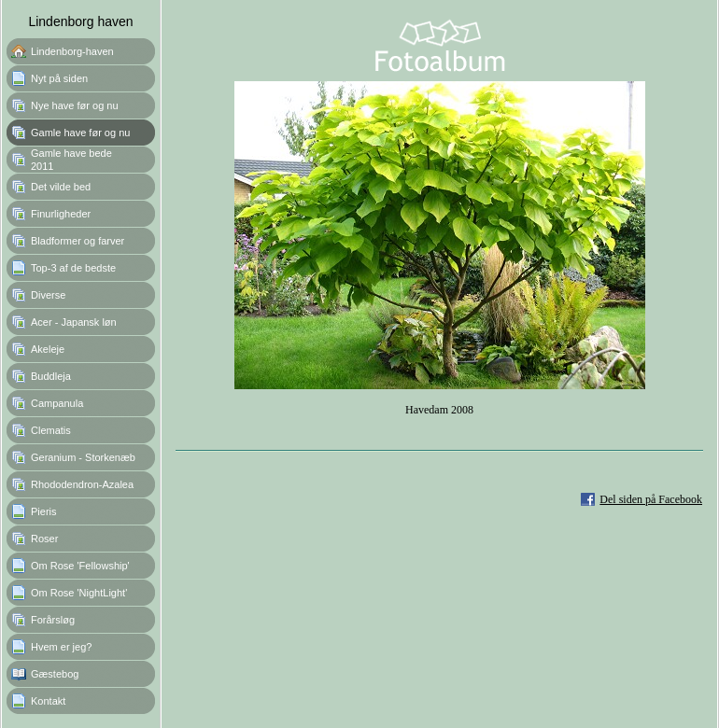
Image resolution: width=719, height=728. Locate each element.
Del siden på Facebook (651, 499)
